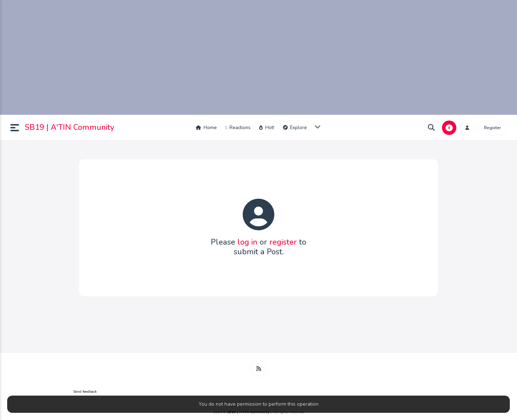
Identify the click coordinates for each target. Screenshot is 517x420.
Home (206, 128)
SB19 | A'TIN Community (69, 127)
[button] (18, 128)
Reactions (238, 128)
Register (492, 128)
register (283, 242)
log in (247, 242)
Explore (295, 128)
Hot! (267, 128)
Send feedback (85, 392)
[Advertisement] (258, 57)
